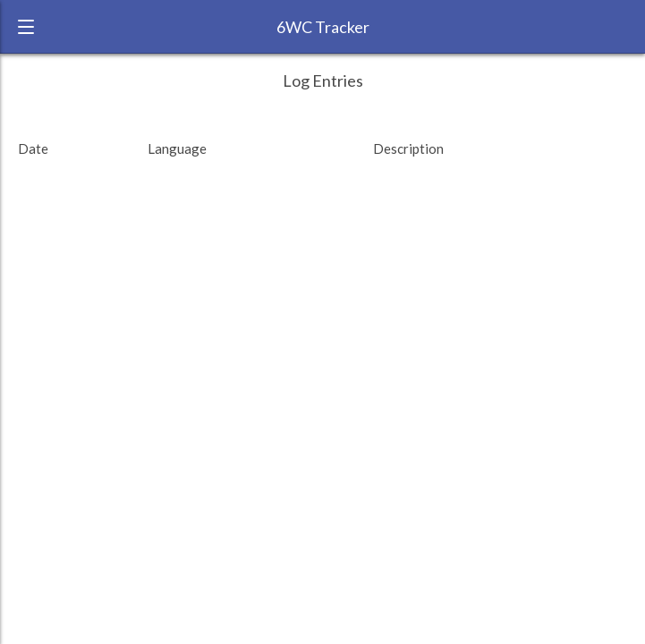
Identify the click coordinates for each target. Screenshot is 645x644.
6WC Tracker (323, 27)
